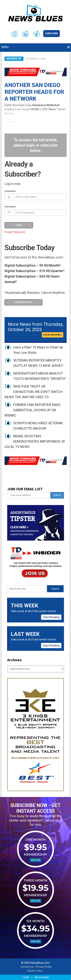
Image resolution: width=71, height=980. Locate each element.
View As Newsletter (52, 335)
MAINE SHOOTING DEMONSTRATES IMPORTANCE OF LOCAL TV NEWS (35, 441)
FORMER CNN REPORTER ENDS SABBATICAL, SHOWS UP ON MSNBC (32, 410)
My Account (42, 977)
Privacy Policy (44, 967)
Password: (10, 207)
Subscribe (51, 33)
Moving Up (14, 59)
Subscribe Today (23, 302)
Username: (10, 191)
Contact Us (27, 967)
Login (26, 977)
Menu (5, 47)
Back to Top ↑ (36, 971)
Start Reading (51, 617)
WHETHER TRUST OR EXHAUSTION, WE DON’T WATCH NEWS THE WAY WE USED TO (34, 392)
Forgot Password (15, 232)
